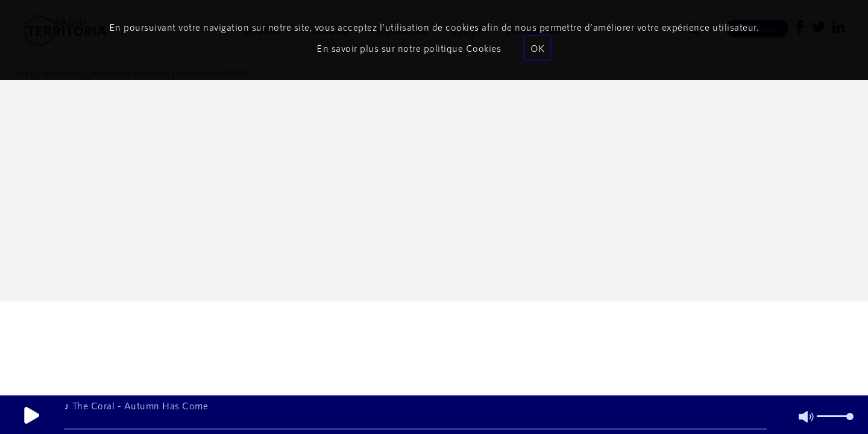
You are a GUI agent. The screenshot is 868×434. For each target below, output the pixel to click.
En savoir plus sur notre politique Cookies (409, 48)
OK (537, 48)
